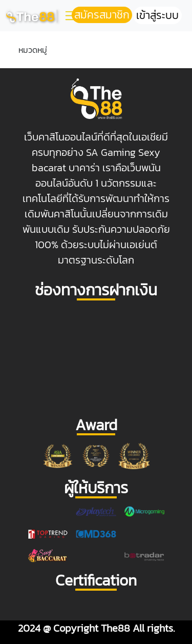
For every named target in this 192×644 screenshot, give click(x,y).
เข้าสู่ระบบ (157, 15)
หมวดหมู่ (33, 50)
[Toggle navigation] (71, 16)
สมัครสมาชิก (102, 15)
